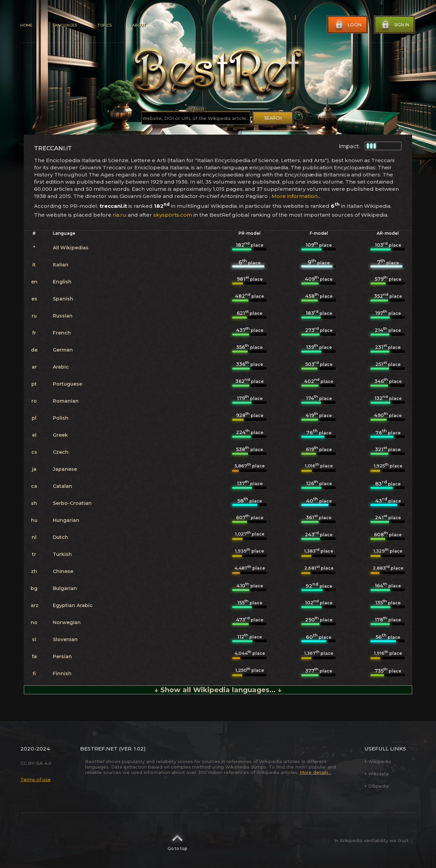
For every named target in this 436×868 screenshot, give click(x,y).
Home (26, 25)
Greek (60, 435)
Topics (105, 25)
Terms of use (36, 779)
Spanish (63, 299)
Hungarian (66, 520)
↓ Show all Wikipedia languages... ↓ (218, 690)
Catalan (63, 486)
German (63, 350)
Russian (63, 316)
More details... (316, 772)
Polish (61, 418)
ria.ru (120, 215)
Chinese (63, 571)
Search (273, 118)
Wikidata (377, 774)
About (139, 25)
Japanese (65, 469)
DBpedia (377, 786)
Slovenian (65, 639)
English (62, 282)
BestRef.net (99, 749)
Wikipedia (378, 761)
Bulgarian (65, 588)
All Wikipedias (71, 248)
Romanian (66, 401)
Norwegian (67, 622)
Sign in (395, 25)
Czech (61, 452)
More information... (296, 196)
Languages (65, 25)
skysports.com (173, 215)
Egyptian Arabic (73, 605)
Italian (61, 265)
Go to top (177, 840)
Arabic (61, 367)
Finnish (62, 673)
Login (348, 25)
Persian (62, 656)
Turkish (62, 554)
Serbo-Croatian (72, 503)
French (62, 333)
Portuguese (67, 384)
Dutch (60, 537)
